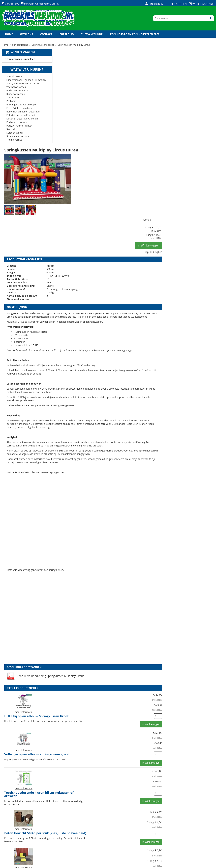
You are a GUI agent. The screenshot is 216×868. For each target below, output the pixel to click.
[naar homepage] (39, 19)
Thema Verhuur (92, 35)
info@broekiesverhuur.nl (27, 847)
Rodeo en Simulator (17, 91)
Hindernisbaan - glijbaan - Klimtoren (26, 81)
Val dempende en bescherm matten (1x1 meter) (133, 695)
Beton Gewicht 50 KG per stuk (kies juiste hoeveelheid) (128, 657)
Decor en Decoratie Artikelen (22, 120)
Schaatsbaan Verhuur (18, 137)
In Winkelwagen (198, 86)
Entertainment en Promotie (21, 116)
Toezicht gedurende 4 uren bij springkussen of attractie (132, 619)
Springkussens (20, 46)
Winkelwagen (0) (202, 4)
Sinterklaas (12, 130)
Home (9, 35)
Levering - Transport (106, 823)
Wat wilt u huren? (24, 70)
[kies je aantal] (208, 562)
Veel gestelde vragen (106, 835)
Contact (46, 35)
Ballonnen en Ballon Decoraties (23, 113)
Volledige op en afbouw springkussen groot (130, 579)
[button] (61, 91)
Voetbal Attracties (16, 88)
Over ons (26, 35)
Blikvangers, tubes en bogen (22, 106)
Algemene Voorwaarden (143, 840)
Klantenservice (138, 829)
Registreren (176, 4)
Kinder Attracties (15, 95)
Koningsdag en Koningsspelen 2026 (135, 35)
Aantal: (196, 60)
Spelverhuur (13, 98)
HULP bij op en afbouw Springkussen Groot (129, 541)
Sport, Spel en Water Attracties (23, 84)
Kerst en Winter (15, 134)
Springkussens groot (43, 46)
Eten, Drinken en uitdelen (20, 109)
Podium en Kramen (17, 123)
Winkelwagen (23, 53)
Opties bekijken (203, 92)
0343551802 (16, 844)
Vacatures (64, 835)
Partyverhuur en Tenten (19, 127)
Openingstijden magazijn (143, 823)
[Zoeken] (211, 19)
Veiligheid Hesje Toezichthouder (121, 733)
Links (61, 840)
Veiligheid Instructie (70, 829)
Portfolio (67, 35)
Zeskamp (11, 102)
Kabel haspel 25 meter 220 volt (120, 772)
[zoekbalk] (185, 19)
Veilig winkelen (102, 829)
